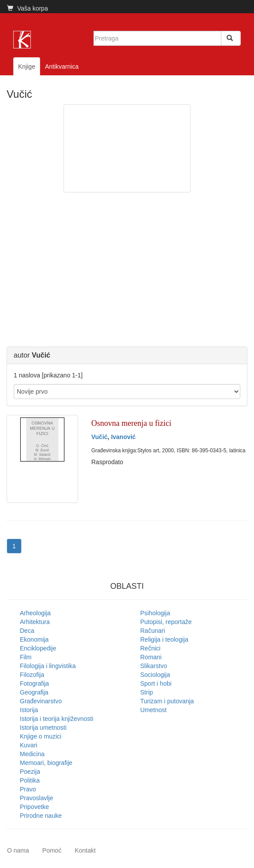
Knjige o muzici (41, 736)
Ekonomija (34, 639)
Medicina (32, 754)
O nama (18, 850)
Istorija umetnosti (43, 728)
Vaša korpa (28, 8)
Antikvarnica (62, 66)
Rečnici (150, 648)
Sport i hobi (156, 683)
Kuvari (29, 745)
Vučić (99, 437)
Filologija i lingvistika (48, 666)
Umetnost (153, 710)
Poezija (30, 772)
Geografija (34, 692)
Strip (147, 692)
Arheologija (35, 613)
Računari (153, 631)
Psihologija (155, 613)
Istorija (29, 710)
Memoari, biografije (46, 763)
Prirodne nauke (41, 816)
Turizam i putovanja (167, 701)
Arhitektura (35, 622)
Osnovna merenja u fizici (131, 423)
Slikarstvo (154, 666)
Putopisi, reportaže (166, 622)
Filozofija (32, 675)
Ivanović (123, 437)
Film (26, 657)
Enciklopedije (38, 648)
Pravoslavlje (36, 798)
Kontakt (85, 850)
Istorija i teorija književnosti (57, 719)
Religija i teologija (164, 639)
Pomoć (52, 850)
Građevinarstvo (41, 701)
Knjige (27, 66)
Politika (30, 780)
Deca (27, 631)
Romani (151, 657)
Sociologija (155, 675)
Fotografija (34, 683)
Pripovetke (34, 807)
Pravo (28, 789)
